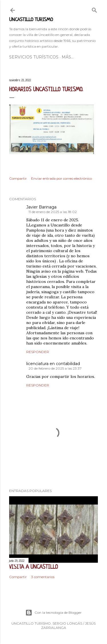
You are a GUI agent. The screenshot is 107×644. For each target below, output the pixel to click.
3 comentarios (43, 577)
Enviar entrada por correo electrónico (61, 178)
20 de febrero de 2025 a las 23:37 (55, 368)
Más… (68, 57)
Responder (38, 352)
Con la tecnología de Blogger (53, 613)
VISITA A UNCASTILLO (34, 567)
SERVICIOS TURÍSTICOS (34, 57)
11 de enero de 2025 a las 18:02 (53, 212)
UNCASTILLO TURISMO (31, 20)
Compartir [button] (18, 178)
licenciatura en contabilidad (53, 364)
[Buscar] (94, 9)
